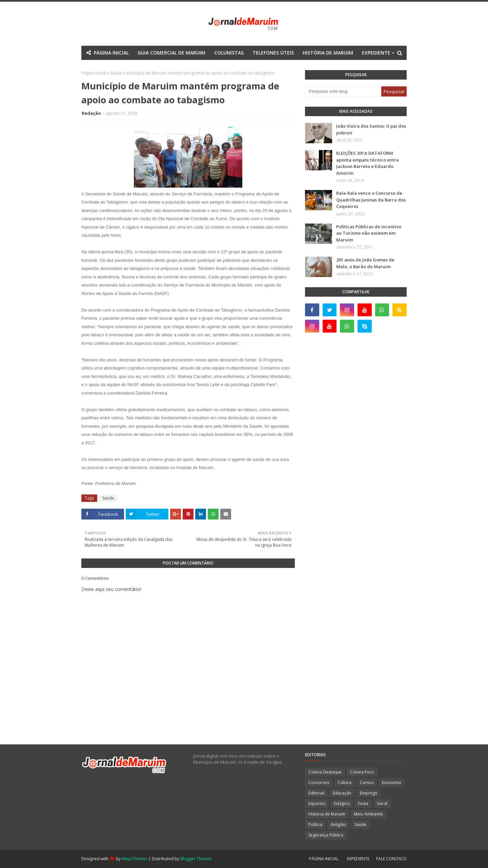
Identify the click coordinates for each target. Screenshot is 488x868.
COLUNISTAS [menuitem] (229, 53)
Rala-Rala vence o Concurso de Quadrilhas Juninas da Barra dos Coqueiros (371, 200)
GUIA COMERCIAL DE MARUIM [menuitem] (171, 53)
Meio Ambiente (368, 814)
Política (315, 824)
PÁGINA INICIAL (324, 859)
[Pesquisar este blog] (343, 91)
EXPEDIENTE (358, 859)
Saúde (108, 498)
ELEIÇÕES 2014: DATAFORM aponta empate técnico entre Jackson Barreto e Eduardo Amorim (368, 163)
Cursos (367, 782)
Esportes (317, 803)
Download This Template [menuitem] (288, 67)
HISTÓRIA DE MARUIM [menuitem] (328, 53)
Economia (391, 782)
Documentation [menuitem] (226, 67)
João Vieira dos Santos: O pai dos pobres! (371, 129)
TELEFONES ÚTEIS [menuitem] (273, 53)
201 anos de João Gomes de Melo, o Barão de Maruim (365, 263)
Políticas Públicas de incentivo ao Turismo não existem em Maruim (369, 233)
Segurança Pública (326, 835)
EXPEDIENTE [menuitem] (376, 53)
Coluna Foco (362, 772)
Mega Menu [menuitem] (184, 67)
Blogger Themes (196, 859)
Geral (382, 803)
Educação (342, 793)
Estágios (342, 803)
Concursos (319, 782)
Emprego (369, 793)
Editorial (316, 793)
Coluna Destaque (325, 772)
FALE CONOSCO (391, 859)
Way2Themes (135, 859)
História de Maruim (327, 814)
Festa (363, 803)
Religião (338, 824)
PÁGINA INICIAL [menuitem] (111, 53)
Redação (91, 113)
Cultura (344, 782)
